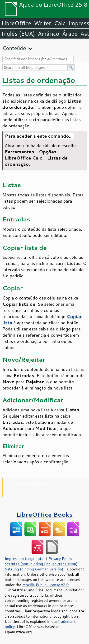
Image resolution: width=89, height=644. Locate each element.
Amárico (49, 34)
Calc (60, 23)
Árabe (70, 34)
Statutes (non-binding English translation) (41, 564)
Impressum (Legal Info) (25, 559)
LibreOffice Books (45, 514)
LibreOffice (16, 23)
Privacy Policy (60, 559)
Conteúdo (14, 48)
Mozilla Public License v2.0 (46, 585)
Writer (42, 23)
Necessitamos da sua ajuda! (29, 486)
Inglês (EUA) (18, 34)
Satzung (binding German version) (34, 569)
